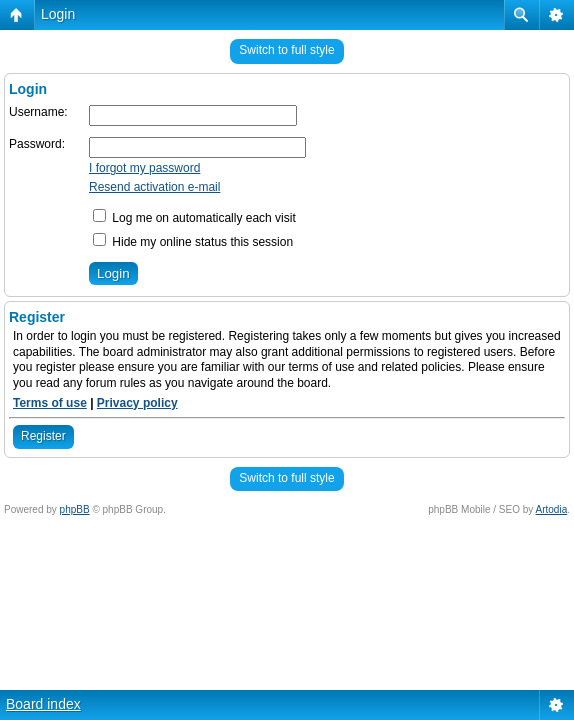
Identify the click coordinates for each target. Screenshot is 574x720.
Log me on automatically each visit (194, 218)
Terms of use (50, 403)
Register (43, 436)
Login (58, 14)
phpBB (75, 509)
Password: (37, 144)
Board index (43, 704)
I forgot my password (144, 168)
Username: (38, 112)
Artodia (552, 509)
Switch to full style (286, 50)
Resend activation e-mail (154, 187)
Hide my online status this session (193, 242)
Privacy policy (137, 403)
